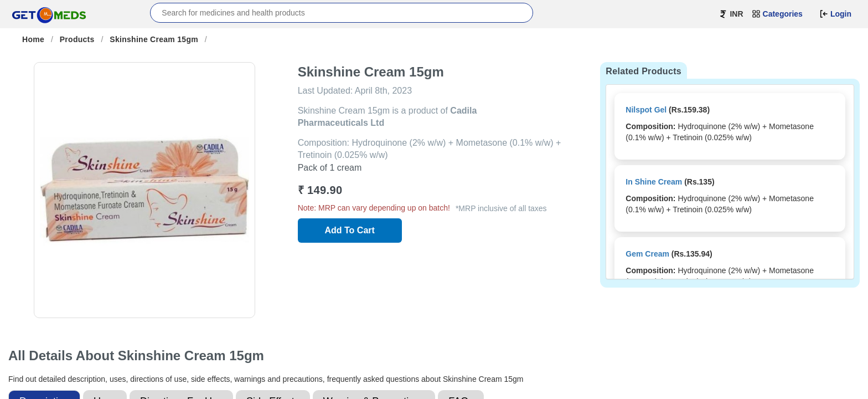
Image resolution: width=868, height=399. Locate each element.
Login (835, 14)
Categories (777, 14)
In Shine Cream (654, 182)
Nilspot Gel (646, 110)
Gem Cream (647, 254)
